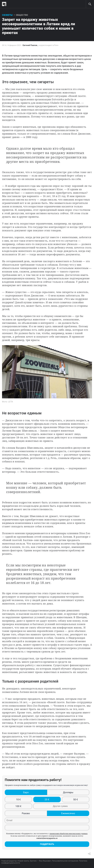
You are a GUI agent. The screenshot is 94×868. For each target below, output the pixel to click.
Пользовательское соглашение (65, 861)
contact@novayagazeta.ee (47, 838)
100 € (18, 806)
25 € (47, 799)
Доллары (68, 792)
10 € (18, 799)
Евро (26, 792)
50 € (76, 799)
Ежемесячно (68, 813)
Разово (26, 813)
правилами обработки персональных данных (68, 834)
